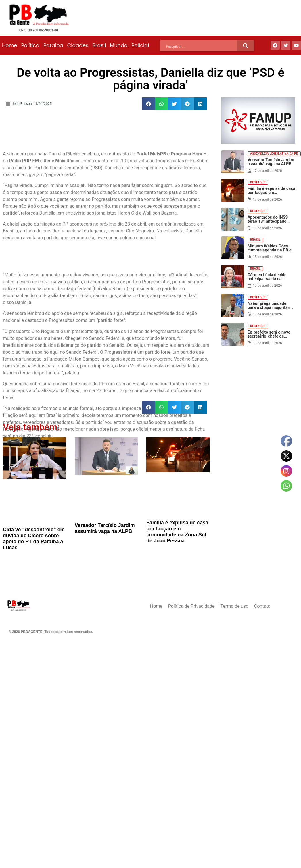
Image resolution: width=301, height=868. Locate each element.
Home (9, 45)
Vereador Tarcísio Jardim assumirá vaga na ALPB (105, 528)
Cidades (78, 45)
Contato (262, 606)
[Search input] (202, 47)
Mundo (119, 45)
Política (30, 45)
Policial (140, 45)
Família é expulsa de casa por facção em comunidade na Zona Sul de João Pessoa (177, 532)
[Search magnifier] (246, 46)
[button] (148, 104)
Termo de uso (234, 606)
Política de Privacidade (191, 606)
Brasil (99, 45)
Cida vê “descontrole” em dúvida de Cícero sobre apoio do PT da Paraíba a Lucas (34, 539)
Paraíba (53, 45)
